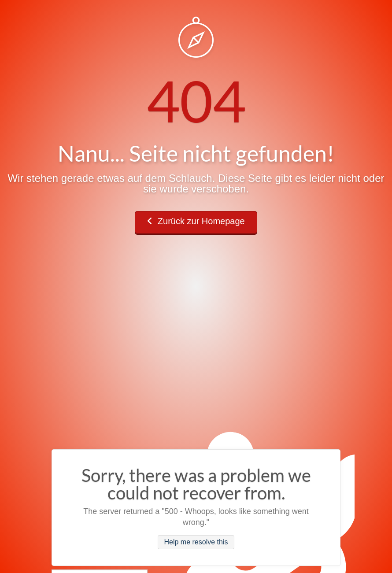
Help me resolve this (196, 542)
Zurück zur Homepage (196, 221)
